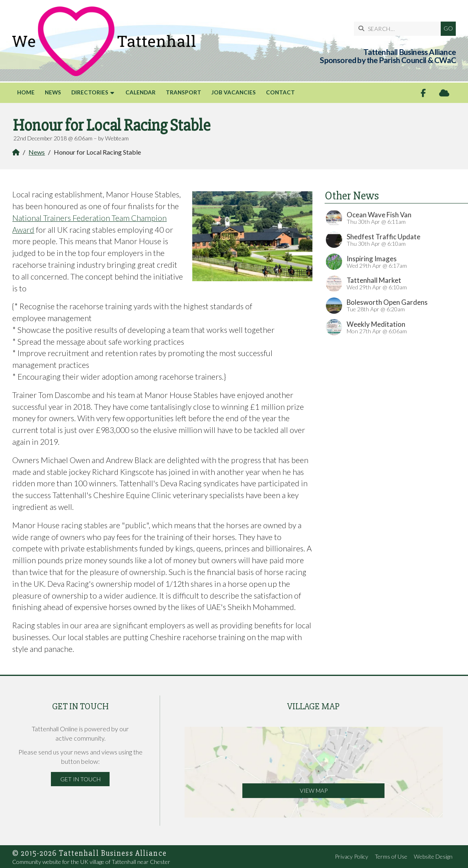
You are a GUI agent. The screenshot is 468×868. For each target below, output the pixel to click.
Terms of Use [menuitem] (391, 856)
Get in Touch (80, 779)
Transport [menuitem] (183, 92)
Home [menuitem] (26, 92)
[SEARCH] (399, 29)
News (37, 152)
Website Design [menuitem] (433, 856)
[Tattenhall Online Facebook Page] (423, 93)
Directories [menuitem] (90, 92)
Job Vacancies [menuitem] (234, 92)
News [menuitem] (53, 92)
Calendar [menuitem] (141, 92)
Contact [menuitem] (280, 92)
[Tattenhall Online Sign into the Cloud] (444, 93)
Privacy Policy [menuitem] (352, 856)
